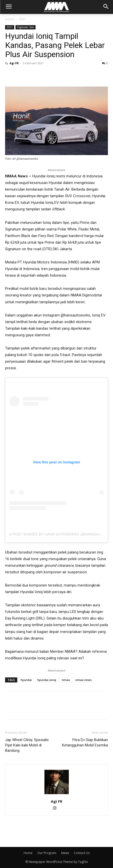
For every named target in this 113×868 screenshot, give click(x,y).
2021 (22, 19)
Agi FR (14, 63)
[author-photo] (57, 794)
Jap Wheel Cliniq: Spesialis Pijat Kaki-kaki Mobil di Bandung (27, 745)
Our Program (47, 853)
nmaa (66, 680)
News (65, 853)
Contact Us (82, 853)
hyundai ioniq (47, 680)
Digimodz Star (26, 27)
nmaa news (84, 680)
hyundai (26, 680)
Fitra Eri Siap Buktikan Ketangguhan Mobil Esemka (85, 742)
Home (10, 19)
